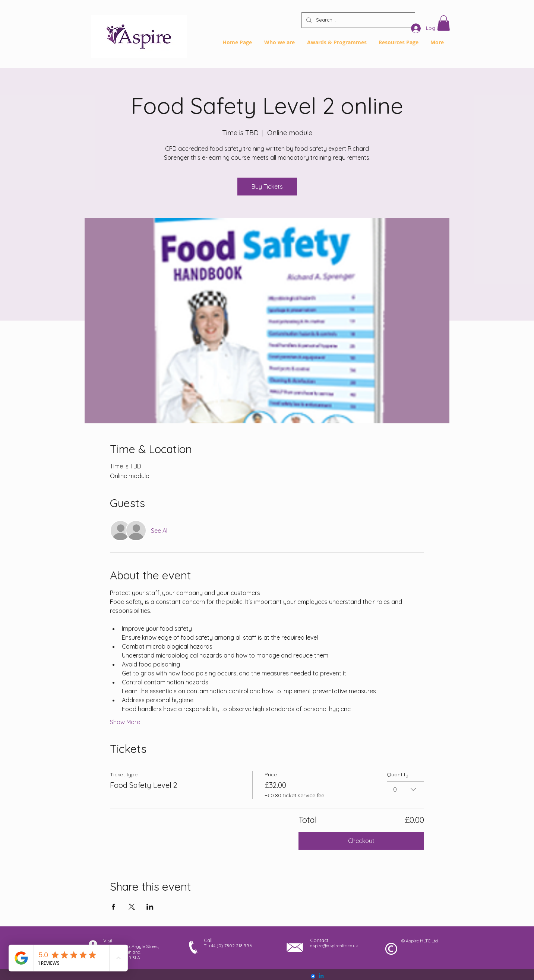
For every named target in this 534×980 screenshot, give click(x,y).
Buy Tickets (267, 187)
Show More (125, 722)
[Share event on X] (132, 907)
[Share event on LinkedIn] (150, 907)
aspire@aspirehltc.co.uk (334, 946)
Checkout (361, 841)
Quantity (398, 774)
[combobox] (405, 789)
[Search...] (358, 20)
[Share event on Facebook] (113, 907)
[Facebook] (313, 976)
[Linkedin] (321, 976)
